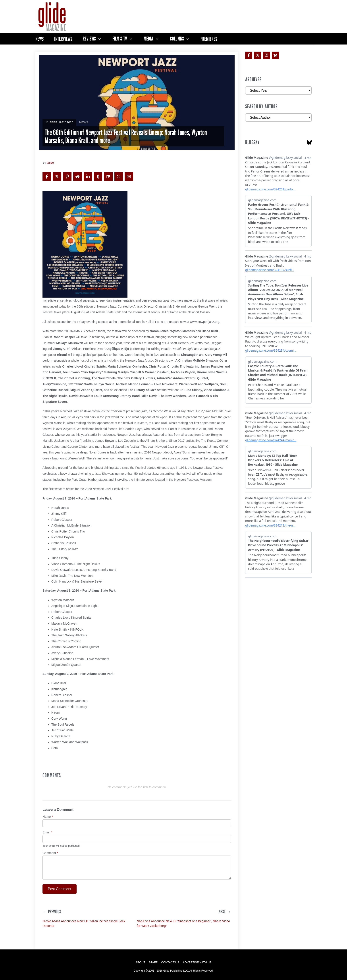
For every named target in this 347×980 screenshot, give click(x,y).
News (40, 39)
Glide (50, 163)
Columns (177, 39)
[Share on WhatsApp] (119, 176)
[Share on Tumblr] (98, 176)
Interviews (63, 39)
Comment (50, 853)
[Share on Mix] (108, 176)
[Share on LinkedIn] (88, 176)
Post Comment (60, 889)
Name (48, 817)
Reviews (89, 39)
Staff (153, 962)
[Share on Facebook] (47, 176)
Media (148, 39)
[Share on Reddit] (77, 176)
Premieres (209, 39)
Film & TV (120, 39)
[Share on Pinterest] (67, 176)
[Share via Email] (129, 176)
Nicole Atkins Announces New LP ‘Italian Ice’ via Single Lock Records (84, 923)
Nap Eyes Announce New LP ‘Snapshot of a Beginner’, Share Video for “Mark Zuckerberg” (183, 923)
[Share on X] (57, 176)
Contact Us (170, 962)
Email (47, 832)
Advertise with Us (197, 962)
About (140, 962)
